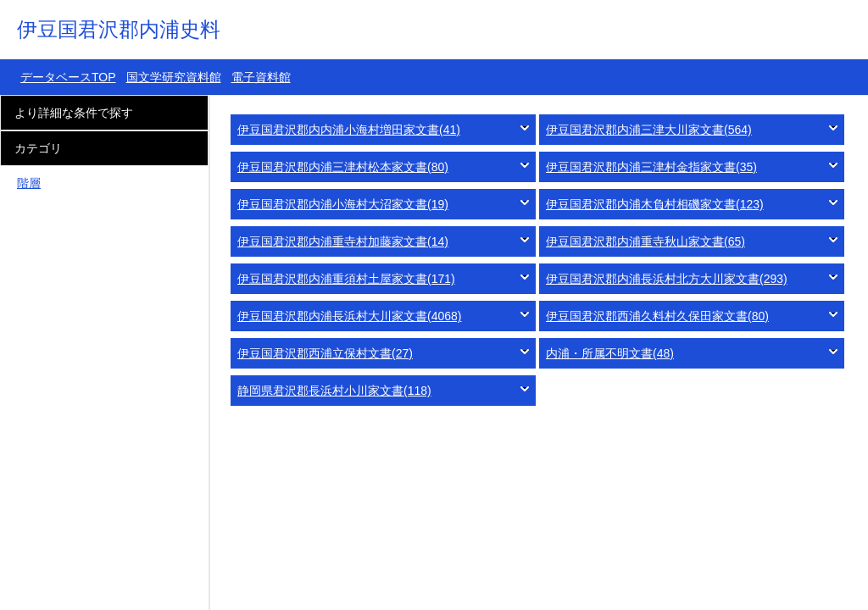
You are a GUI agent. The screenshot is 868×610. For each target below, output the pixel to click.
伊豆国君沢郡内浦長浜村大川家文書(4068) (349, 316)
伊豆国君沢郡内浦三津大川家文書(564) (649, 130)
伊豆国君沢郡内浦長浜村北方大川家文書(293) (667, 279)
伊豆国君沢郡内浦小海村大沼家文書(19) (343, 204)
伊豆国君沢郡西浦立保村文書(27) (325, 353)
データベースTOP (68, 77)
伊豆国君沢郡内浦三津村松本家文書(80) (343, 167)
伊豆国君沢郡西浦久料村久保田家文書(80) (657, 316)
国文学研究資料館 (174, 77)
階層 (29, 183)
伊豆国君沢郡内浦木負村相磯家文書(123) (655, 204)
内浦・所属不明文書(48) (610, 353)
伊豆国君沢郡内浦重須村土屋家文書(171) (346, 279)
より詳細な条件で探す (74, 113)
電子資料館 (261, 77)
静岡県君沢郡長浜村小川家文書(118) (334, 391)
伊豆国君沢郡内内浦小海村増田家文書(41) (349, 130)
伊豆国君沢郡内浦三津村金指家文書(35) (651, 167)
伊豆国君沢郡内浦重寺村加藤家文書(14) (343, 241)
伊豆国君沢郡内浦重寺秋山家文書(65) (645, 241)
